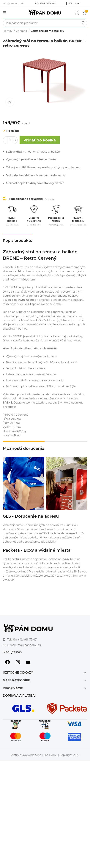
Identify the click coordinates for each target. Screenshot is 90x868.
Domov (8, 31)
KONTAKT (74, 3)
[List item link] (45, 640)
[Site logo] (45, 12)
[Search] (45, 23)
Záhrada (22, 31)
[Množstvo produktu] (10, 140)
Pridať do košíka (40, 140)
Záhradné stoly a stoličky (48, 31)
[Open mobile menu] (5, 13)
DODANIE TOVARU (46, 3)
